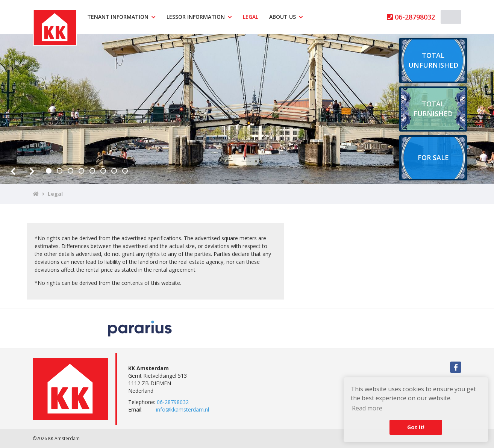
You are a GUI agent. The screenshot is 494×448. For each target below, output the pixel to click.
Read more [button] (367, 408)
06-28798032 (411, 17)
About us (286, 17)
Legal (251, 17)
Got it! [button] (416, 427)
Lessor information (199, 17)
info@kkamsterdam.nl (183, 409)
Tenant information (121, 17)
